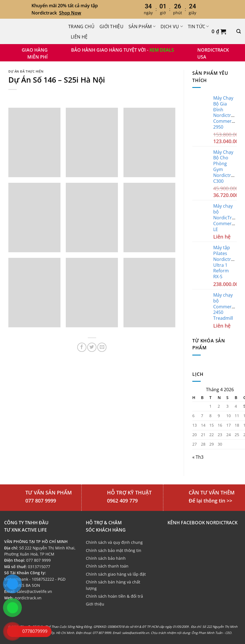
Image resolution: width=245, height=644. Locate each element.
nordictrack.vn (28, 598)
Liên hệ (79, 37)
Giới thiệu (111, 27)
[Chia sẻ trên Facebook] (82, 347)
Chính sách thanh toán (107, 566)
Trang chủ (81, 27)
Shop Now (70, 13)
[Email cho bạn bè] (102, 347)
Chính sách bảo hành (106, 558)
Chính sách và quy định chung (114, 542)
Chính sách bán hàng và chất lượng (113, 585)
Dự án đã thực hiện (26, 71)
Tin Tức (198, 27)
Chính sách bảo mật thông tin (114, 550)
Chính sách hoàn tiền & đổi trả (114, 596)
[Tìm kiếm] (239, 31)
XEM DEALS (162, 50)
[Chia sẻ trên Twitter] (92, 347)
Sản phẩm (142, 27)
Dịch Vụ (172, 27)
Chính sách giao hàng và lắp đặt (116, 574)
